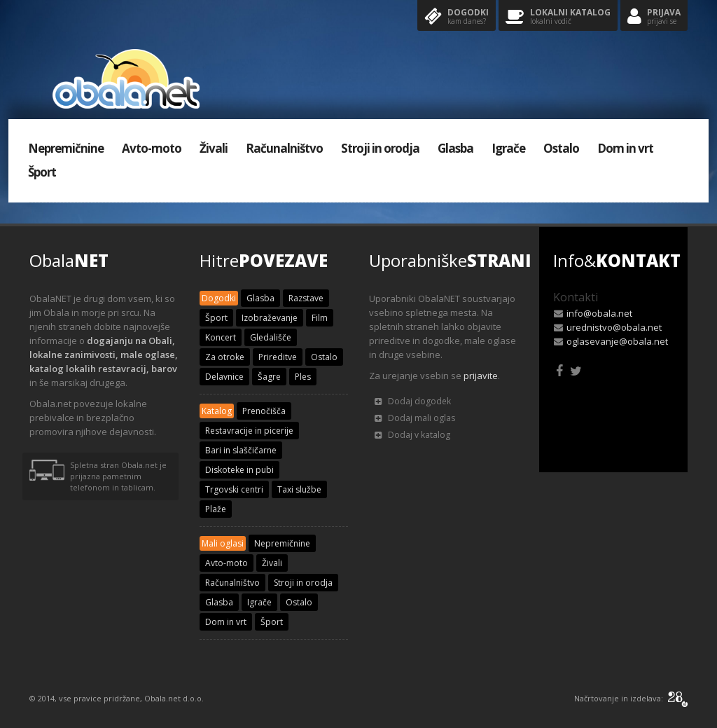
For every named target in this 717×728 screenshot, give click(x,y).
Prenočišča (264, 411)
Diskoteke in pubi (239, 470)
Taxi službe (299, 489)
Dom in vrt (625, 148)
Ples (303, 377)
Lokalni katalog (558, 17)
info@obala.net (599, 313)
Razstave (306, 298)
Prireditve (278, 357)
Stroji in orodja (380, 148)
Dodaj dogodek (413, 401)
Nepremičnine (66, 148)
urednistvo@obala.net (614, 327)
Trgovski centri (234, 489)
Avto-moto (152, 148)
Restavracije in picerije (249, 431)
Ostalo (561, 148)
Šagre (269, 377)
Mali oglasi (223, 543)
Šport (42, 172)
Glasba (455, 148)
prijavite (481, 376)
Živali (214, 148)
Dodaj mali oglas (415, 418)
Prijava (654, 17)
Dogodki (457, 17)
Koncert (221, 337)
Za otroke (225, 357)
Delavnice (224, 377)
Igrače (508, 148)
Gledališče (271, 337)
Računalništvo (284, 148)
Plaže (216, 509)
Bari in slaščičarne (241, 450)
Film (320, 318)
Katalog (217, 411)
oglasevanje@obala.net (617, 341)
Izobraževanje (270, 318)
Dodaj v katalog (412, 435)
